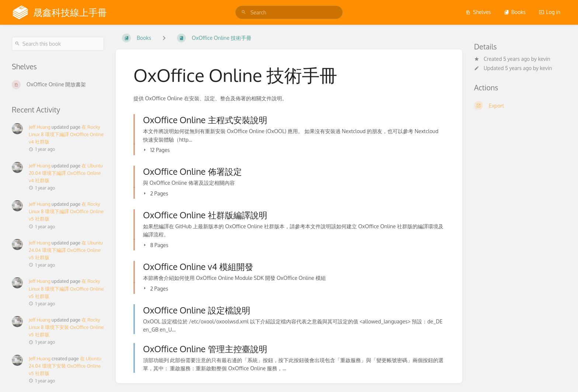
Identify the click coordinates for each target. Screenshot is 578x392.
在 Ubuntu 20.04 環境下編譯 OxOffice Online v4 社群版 (66, 173)
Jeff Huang (40, 127)
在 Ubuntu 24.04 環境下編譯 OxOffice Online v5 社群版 (66, 250)
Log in (550, 12)
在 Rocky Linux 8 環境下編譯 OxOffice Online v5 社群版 (66, 211)
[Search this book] (58, 44)
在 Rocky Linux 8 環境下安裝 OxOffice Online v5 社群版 (66, 327)
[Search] (244, 12)
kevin (544, 59)
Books (515, 12)
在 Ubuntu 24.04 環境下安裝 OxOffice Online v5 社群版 (65, 366)
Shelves (478, 12)
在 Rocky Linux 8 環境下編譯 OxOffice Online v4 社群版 (66, 134)
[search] (289, 12)
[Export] (520, 105)
